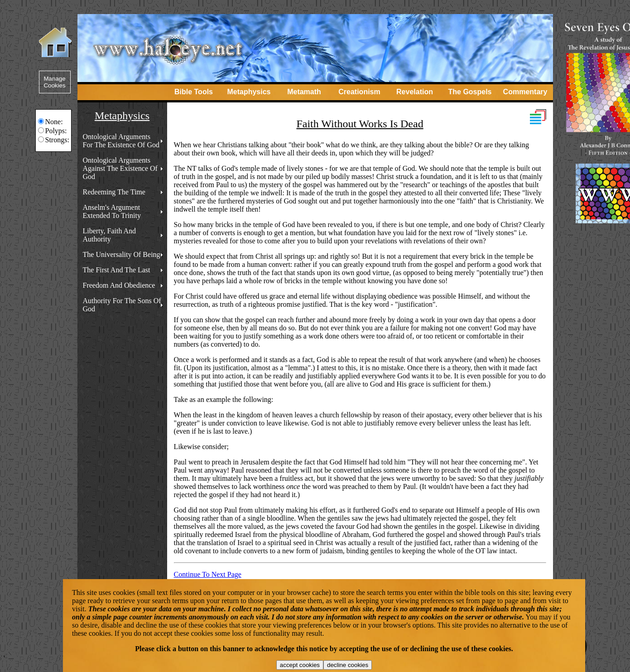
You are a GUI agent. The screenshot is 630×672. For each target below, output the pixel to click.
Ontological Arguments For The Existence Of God (121, 141)
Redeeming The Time (114, 192)
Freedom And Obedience (119, 285)
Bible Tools (194, 92)
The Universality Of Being (122, 254)
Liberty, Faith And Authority (110, 235)
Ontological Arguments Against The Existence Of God (120, 168)
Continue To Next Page (208, 574)
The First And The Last (117, 270)
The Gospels (470, 92)
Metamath (304, 92)
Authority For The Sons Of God (122, 305)
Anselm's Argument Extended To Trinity (112, 211)
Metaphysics (249, 92)
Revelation (415, 92)
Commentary (525, 92)
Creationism (359, 92)
